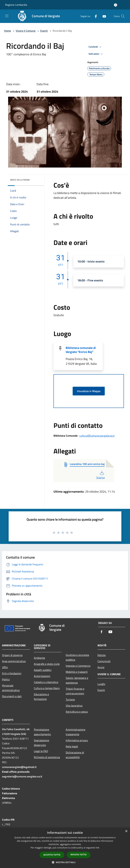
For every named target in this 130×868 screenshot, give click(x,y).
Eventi (44, 31)
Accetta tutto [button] (52, 855)
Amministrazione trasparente (75, 732)
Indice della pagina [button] (20, 180)
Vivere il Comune (26, 31)
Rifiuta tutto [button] (79, 855)
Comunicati (104, 661)
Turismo (70, 699)
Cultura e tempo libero (47, 688)
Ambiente (39, 658)
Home (7, 31)
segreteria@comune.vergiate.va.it (22, 776)
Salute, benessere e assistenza (77, 680)
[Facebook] (94, 16)
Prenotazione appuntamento (42, 732)
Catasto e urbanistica (46, 682)
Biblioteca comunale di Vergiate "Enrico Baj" (81, 350)
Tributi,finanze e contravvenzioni (75, 691)
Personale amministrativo (11, 688)
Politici (6, 679)
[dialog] (65, 848)
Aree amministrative (14, 661)
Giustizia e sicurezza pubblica (77, 657)
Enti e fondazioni (12, 673)
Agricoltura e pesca (77, 712)
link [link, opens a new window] (98, 848)
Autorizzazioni (42, 676)
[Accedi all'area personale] (116, 5)
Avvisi (101, 667)
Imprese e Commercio (78, 666)
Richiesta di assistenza (47, 757)
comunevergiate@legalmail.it (19, 767)
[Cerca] (123, 16)
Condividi (95, 47)
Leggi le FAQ (41, 751)
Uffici (5, 667)
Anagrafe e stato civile (47, 664)
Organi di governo (12, 655)
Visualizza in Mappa (89, 391)
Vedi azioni (96, 54)
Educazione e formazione (41, 697)
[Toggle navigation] (7, 16)
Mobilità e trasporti (77, 672)
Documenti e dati (12, 696)
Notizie (102, 655)
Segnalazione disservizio (41, 743)
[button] (65, 862)
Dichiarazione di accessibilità (75, 755)
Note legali (72, 746)
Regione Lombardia (16, 5)
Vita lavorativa (74, 706)
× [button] (126, 831)
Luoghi (101, 684)
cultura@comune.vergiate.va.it (97, 436)
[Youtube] (103, 16)
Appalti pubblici (43, 670)
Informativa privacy (77, 740)
